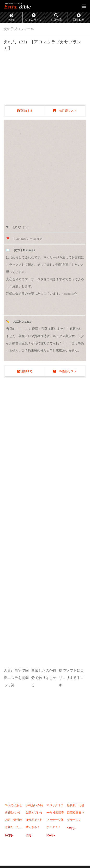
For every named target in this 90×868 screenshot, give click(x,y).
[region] (45, 170)
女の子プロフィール (19, 29)
